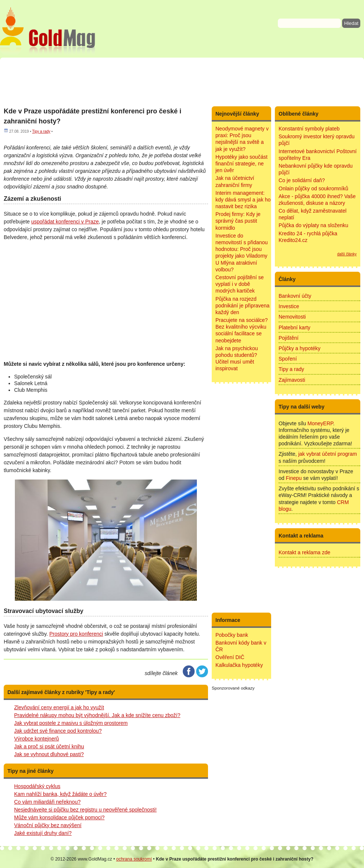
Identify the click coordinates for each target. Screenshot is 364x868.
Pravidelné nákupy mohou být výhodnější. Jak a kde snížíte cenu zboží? (97, 715)
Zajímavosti (292, 380)
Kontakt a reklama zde (304, 552)
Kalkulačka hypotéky (239, 665)
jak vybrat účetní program (328, 454)
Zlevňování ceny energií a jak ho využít (59, 707)
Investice (289, 306)
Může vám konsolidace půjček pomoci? (59, 817)
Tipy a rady (41, 131)
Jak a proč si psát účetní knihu (49, 746)
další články (347, 254)
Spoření (288, 359)
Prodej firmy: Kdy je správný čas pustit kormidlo (238, 221)
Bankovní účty (295, 296)
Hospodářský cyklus (37, 786)
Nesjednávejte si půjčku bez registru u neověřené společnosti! (85, 810)
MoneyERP (320, 423)
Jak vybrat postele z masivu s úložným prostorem (71, 723)
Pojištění (289, 338)
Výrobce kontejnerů (37, 739)
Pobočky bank (232, 635)
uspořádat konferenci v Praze (65, 222)
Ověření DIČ (230, 657)
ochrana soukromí (134, 859)
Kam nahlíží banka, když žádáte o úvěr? (60, 794)
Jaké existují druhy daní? (43, 833)
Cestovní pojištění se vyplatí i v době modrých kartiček (240, 284)
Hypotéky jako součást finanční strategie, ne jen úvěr (241, 164)
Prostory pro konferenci (76, 634)
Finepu (294, 478)
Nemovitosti (292, 317)
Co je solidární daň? (302, 180)
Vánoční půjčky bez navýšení (48, 825)
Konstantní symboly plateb (309, 129)
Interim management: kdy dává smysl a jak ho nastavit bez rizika (243, 200)
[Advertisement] (182, 82)
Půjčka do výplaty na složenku (313, 225)
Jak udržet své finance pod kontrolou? (58, 731)
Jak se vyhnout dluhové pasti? (49, 754)
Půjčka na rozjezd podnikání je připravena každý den (243, 306)
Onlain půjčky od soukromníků (313, 188)
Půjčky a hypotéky (300, 348)
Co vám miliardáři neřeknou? (47, 802)
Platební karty (295, 327)
